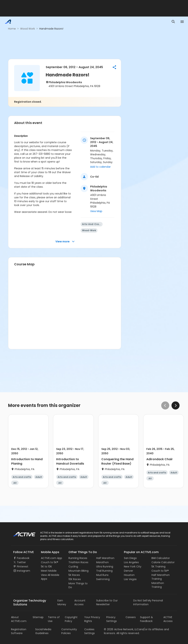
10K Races (75, 579)
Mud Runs (102, 575)
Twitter (21, 562)
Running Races (78, 558)
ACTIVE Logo (21, 533)
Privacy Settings (112, 619)
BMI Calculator (161, 558)
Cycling (73, 567)
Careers (131, 617)
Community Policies (69, 631)
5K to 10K (46, 567)
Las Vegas (130, 579)
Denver (129, 571)
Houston (129, 575)
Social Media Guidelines (43, 631)
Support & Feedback (147, 619)
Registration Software (19, 631)
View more (65, 242)
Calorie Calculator (163, 562)
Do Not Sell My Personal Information (148, 602)
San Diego (130, 558)
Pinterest (23, 567)
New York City (133, 567)
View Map (96, 211)
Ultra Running (105, 567)
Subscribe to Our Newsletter (107, 602)
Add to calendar (100, 167)
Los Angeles (131, 562)
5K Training (158, 567)
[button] (114, 67)
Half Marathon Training (161, 577)
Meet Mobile (49, 571)
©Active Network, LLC (121, 629)
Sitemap (38, 617)
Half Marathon (105, 558)
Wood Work (28, 29)
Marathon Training (158, 585)
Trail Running (104, 571)
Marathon (102, 562)
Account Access (80, 602)
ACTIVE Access (168, 619)
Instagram (23, 571)
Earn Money (62, 602)
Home (12, 29)
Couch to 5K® (50, 562)
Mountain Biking (78, 571)
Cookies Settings (90, 631)
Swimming (103, 579)
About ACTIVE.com (19, 619)
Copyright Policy (71, 619)
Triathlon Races (78, 562)
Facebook (23, 558)
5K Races (74, 575)
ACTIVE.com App (51, 558)
